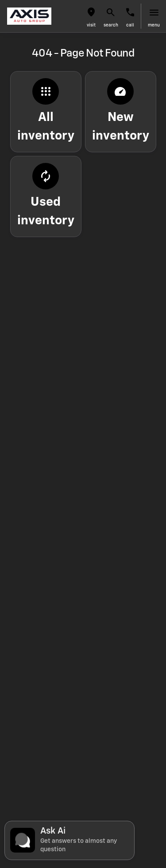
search (111, 25)
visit (91, 25)
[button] (91, 16)
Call (130, 25)
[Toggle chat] (69, 840)
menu (154, 25)
